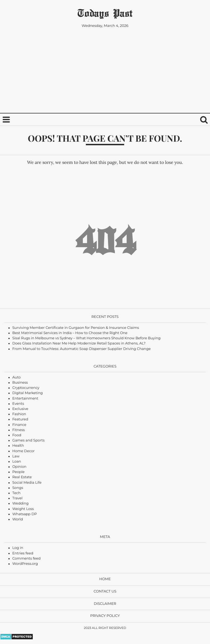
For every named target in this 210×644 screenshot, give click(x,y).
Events (18, 404)
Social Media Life (27, 483)
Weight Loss (23, 509)
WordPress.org (25, 564)
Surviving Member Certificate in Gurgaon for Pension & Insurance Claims (76, 328)
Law (16, 456)
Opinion (19, 467)
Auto (17, 377)
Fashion (19, 414)
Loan (17, 462)
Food (17, 435)
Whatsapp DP (25, 514)
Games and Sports (28, 441)
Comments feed (27, 559)
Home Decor (24, 451)
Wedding (20, 504)
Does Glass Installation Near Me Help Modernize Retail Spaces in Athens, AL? (79, 344)
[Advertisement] (105, 72)
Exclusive (20, 409)
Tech (16, 493)
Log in (18, 548)
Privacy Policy (105, 616)
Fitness (19, 430)
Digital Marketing (27, 393)
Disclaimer (105, 604)
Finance (19, 425)
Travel (17, 498)
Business (20, 383)
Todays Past (105, 13)
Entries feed (23, 553)
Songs (18, 488)
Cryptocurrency (26, 388)
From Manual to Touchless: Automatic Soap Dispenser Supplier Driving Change (81, 349)
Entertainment (25, 399)
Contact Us (105, 592)
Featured (20, 419)
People (18, 472)
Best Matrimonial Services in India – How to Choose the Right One (70, 333)
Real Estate (22, 477)
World (18, 519)
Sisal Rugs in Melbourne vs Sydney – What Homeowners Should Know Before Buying (86, 338)
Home (105, 579)
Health (18, 446)
